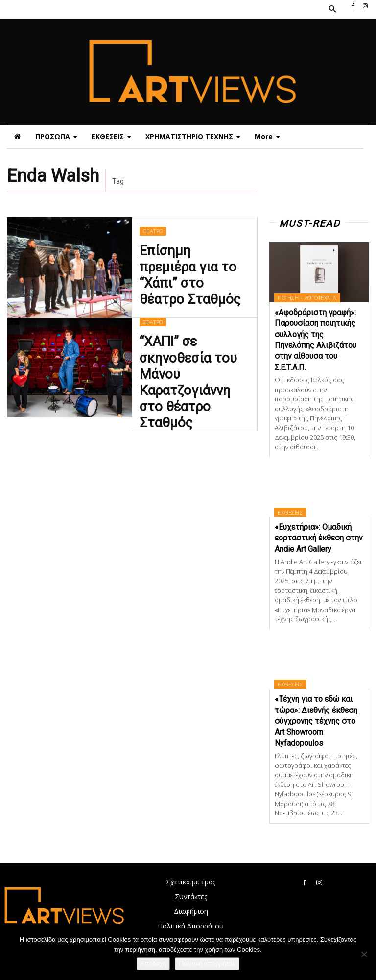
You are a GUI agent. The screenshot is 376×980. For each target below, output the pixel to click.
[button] (332, 9)
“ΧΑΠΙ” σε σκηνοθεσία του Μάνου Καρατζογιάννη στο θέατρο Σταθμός (194, 373)
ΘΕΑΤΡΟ (153, 245)
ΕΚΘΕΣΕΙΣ (290, 512)
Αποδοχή (153, 964)
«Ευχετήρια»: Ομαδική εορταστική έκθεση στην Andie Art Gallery (319, 538)
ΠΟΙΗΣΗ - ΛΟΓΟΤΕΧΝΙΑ (307, 298)
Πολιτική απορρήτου (207, 964)
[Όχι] (364, 954)
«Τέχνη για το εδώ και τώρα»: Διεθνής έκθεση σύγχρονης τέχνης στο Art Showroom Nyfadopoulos (316, 721)
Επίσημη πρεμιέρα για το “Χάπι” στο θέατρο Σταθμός (194, 273)
